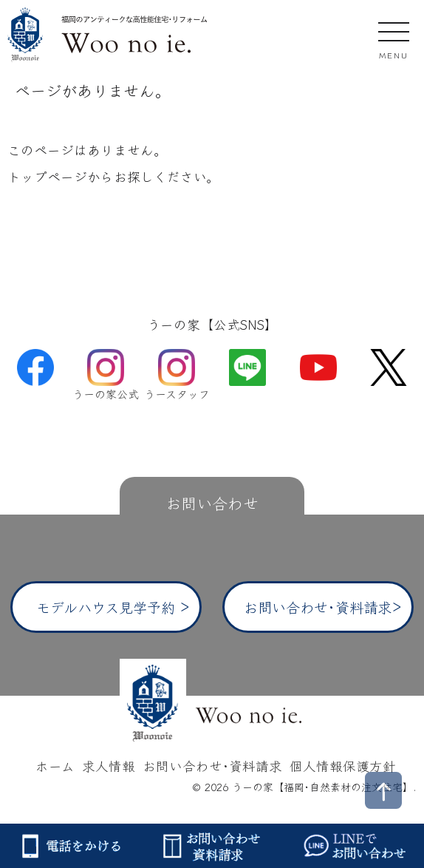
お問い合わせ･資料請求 (318, 607)
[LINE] (247, 366)
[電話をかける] (71, 846)
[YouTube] (318, 366)
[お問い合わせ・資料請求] (212, 846)
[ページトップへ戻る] (383, 790)
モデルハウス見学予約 (106, 607)
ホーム (55, 766)
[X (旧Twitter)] (389, 366)
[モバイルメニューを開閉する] (394, 38)
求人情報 (109, 766)
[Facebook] (35, 366)
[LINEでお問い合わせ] (353, 846)
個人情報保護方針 (343, 766)
